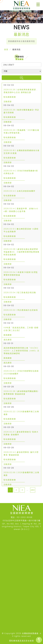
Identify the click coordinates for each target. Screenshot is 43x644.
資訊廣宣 (8, 340)
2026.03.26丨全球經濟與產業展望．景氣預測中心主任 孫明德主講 (21, 91)
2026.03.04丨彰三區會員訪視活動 (20, 293)
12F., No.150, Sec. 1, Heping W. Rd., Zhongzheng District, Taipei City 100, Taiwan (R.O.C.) (21, 526)
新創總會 (8, 335)
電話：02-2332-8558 (21, 517)
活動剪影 (8, 102)
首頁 (6, 49)
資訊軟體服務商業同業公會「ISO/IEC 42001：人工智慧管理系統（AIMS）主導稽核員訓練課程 (21, 351)
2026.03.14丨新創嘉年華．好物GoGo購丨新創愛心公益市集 (21, 210)
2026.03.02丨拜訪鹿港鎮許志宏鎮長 (21, 310)
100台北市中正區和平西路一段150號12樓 (21, 521)
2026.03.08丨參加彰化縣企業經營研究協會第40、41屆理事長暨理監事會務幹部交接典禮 (21, 252)
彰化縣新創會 (10, 97)
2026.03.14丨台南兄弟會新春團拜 (19, 191)
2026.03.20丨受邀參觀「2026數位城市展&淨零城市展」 (21, 131)
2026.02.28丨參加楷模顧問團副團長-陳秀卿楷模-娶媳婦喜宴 (21, 393)
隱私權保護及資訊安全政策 (22, 641)
